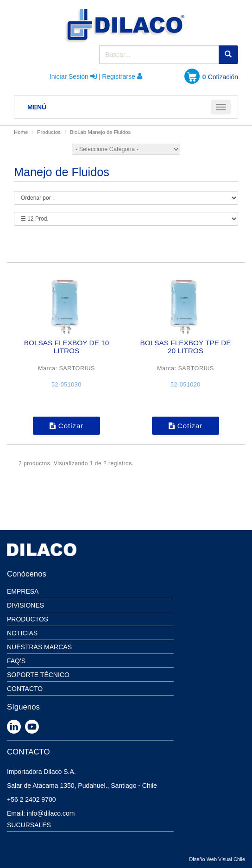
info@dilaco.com (51, 813)
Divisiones (25, 605)
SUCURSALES (29, 825)
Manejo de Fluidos (110, 132)
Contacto (25, 689)
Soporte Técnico (38, 675)
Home (21, 132)
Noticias (22, 633)
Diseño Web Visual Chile (217, 859)
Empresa (23, 591)
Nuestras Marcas (39, 647)
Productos (49, 132)
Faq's (16, 661)
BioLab (78, 132)
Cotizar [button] (67, 426)
